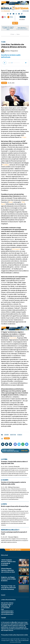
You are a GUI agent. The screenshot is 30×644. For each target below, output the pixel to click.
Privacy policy (5, 635)
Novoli (11, 202)
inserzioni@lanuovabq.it (7, 614)
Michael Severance (14, 487)
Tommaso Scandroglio (15, 509)
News (5, 17)
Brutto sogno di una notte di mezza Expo (15, 506)
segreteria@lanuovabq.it (7, 612)
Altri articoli (15, 550)
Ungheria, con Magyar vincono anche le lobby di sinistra (8, 579)
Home (12, 34)
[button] (15, 23)
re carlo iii (20, 435)
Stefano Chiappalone (12, 51)
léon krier (6, 435)
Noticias (11, 17)
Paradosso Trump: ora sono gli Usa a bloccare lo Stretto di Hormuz (8, 588)
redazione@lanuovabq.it (7, 611)
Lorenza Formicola (14, 466)
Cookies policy (12, 635)
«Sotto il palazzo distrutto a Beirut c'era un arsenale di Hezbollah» (8, 562)
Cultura (18, 34)
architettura (13, 435)
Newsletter (22, 19)
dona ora (23, 17)
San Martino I (22, 28)
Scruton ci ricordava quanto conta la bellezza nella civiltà (13, 483)
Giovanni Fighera (13, 537)
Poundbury (6, 165)
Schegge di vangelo (8, 27)
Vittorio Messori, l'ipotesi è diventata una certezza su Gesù (8, 570)
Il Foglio (24, 137)
